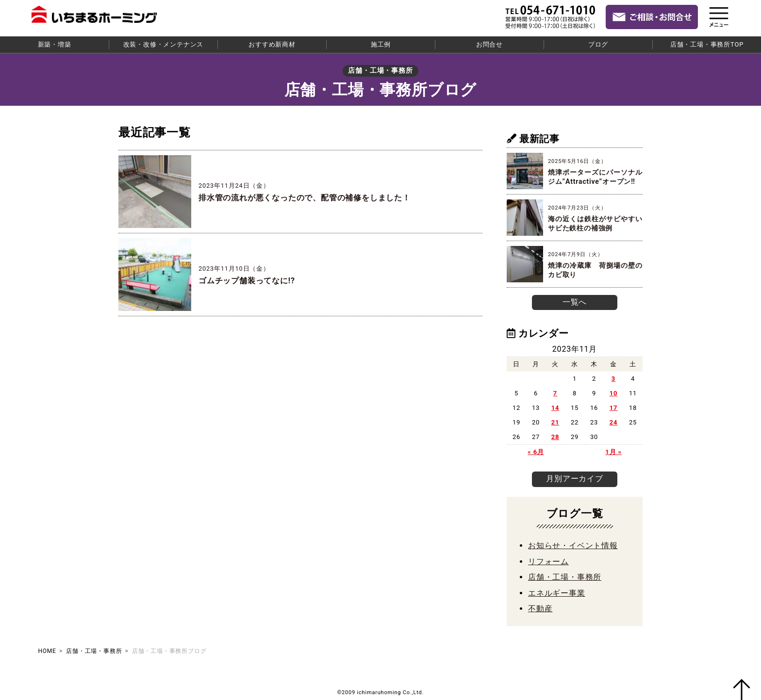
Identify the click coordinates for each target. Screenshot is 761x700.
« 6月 (536, 451)
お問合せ (489, 44)
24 (614, 422)
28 (555, 436)
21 (555, 422)
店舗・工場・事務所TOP (707, 44)
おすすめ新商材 (272, 44)
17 (614, 407)
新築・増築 (55, 44)
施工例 (381, 44)
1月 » (613, 451)
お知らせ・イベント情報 (573, 545)
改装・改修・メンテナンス (164, 44)
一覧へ (575, 302)
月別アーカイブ (575, 478)
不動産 (540, 608)
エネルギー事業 (557, 592)
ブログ (598, 44)
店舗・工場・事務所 (565, 577)
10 (614, 393)
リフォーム (548, 561)
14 (555, 407)
